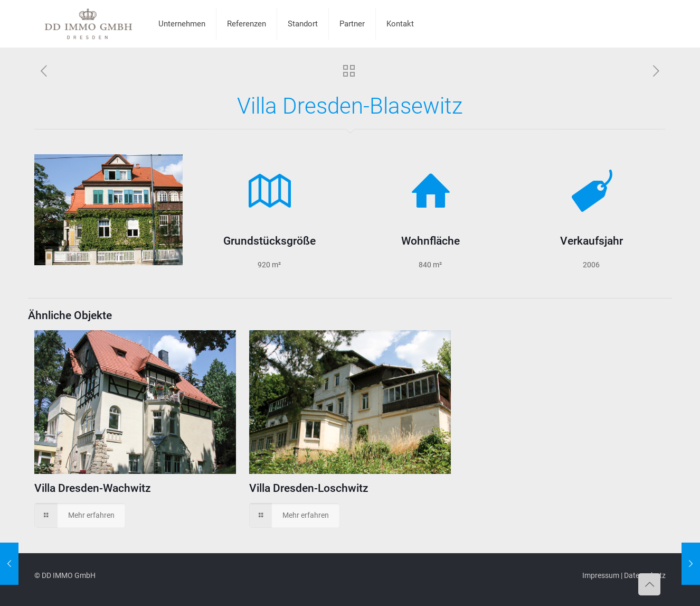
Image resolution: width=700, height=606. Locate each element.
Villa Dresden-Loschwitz (309, 488)
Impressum (601, 575)
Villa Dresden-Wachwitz (93, 488)
